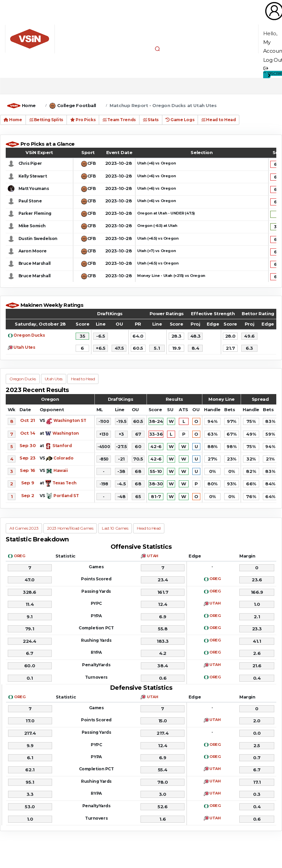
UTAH (152, 556)
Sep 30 (28, 445)
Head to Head (218, 120)
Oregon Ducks (29, 335)
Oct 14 (28, 433)
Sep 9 (28, 483)
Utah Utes (24, 347)
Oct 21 (27, 420)
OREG (19, 556)
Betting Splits (46, 120)
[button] (157, 49)
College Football (77, 105)
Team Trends (119, 120)
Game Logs (180, 120)
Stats (151, 120)
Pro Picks (83, 120)
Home (29, 105)
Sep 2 (28, 495)
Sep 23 (27, 458)
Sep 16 (27, 470)
